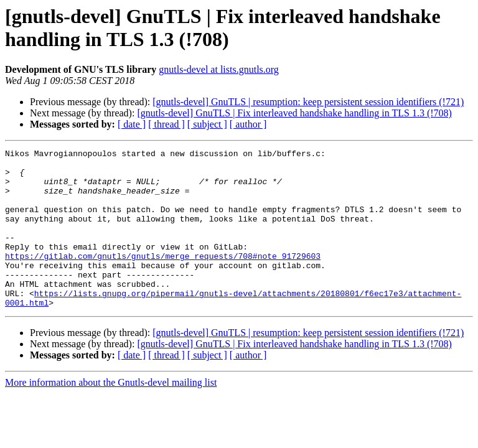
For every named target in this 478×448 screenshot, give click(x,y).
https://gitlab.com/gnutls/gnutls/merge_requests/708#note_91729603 (163, 278)
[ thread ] (166, 124)
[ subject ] (207, 124)
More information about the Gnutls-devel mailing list (111, 414)
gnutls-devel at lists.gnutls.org (219, 69)
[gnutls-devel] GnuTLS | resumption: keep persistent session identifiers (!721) (308, 102)
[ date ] (132, 124)
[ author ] (248, 124)
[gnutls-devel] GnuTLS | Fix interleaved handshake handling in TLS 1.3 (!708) (294, 113)
